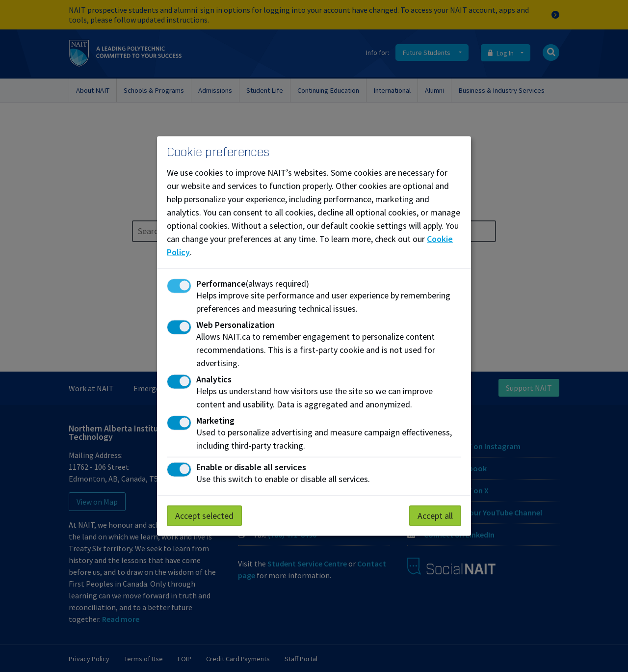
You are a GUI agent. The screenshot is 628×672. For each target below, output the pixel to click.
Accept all (435, 516)
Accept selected (204, 516)
